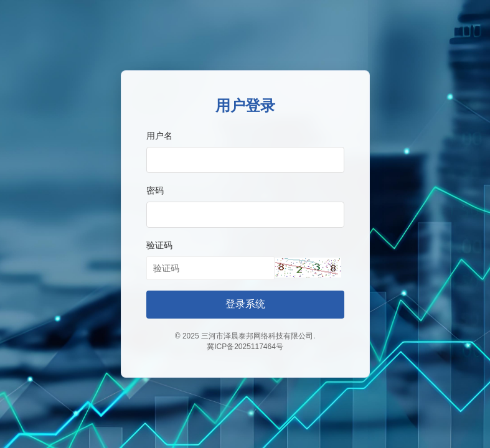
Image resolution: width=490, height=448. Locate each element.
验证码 (159, 245)
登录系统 (245, 304)
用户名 (159, 136)
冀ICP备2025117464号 (245, 347)
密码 (155, 190)
